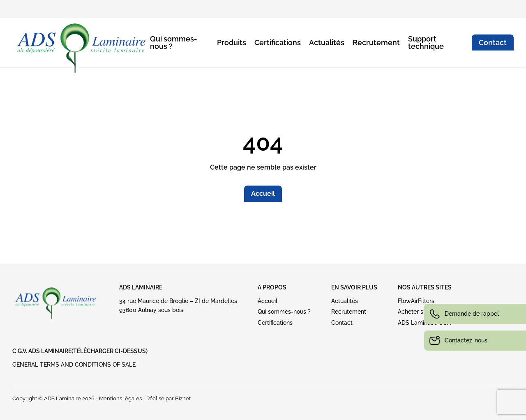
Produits (232, 42)
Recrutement (376, 42)
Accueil (263, 194)
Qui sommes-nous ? (174, 42)
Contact (493, 42)
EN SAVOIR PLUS (354, 287)
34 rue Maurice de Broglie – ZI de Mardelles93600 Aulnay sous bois (178, 305)
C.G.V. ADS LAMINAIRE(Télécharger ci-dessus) (80, 351)
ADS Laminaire (141, 287)
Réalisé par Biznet (168, 398)
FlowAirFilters (416, 301)
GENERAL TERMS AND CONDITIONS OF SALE (74, 365)
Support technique (426, 42)
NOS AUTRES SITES (425, 287)
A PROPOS (272, 287)
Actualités (327, 42)
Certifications (278, 42)
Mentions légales (120, 398)
